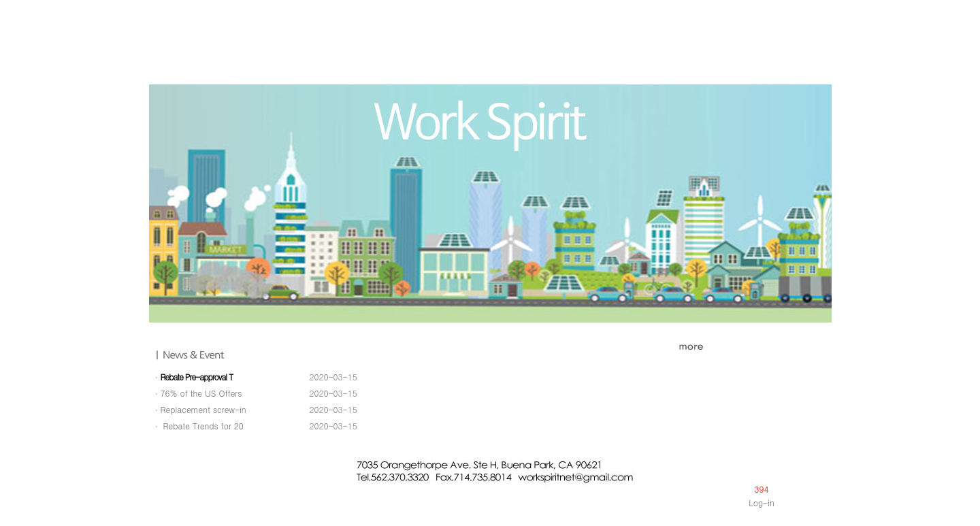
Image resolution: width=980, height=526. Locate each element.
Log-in (762, 503)
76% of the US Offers (201, 393)
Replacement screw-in (203, 409)
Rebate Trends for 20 (202, 426)
